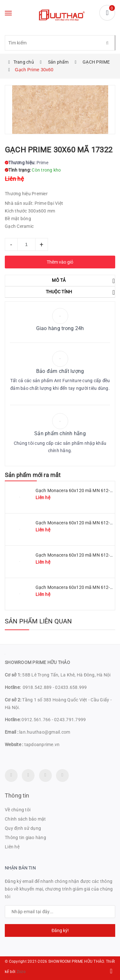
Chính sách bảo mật (25, 819)
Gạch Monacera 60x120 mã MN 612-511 (77, 490)
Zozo (21, 972)
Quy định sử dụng (23, 828)
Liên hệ (12, 847)
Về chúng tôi (18, 810)
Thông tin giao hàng (25, 837)
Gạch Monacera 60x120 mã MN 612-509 (77, 523)
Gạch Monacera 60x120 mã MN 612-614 (77, 587)
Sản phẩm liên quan (38, 621)
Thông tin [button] (17, 795)
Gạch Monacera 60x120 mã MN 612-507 (77, 555)
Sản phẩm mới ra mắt (33, 475)
